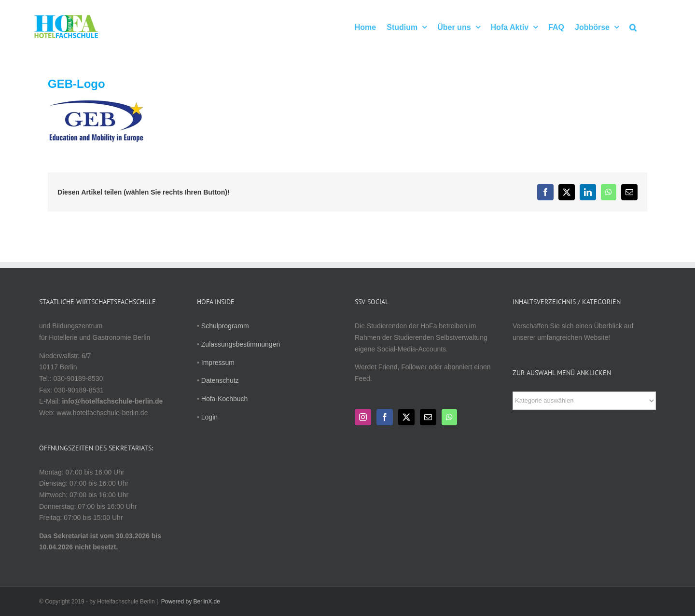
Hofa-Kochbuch (225, 399)
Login (209, 417)
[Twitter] (406, 417)
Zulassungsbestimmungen (241, 344)
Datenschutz (220, 380)
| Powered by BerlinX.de (188, 602)
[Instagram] (363, 417)
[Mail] (428, 417)
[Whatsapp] (449, 417)
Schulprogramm (225, 326)
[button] (633, 27)
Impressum (218, 363)
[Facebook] (385, 417)
